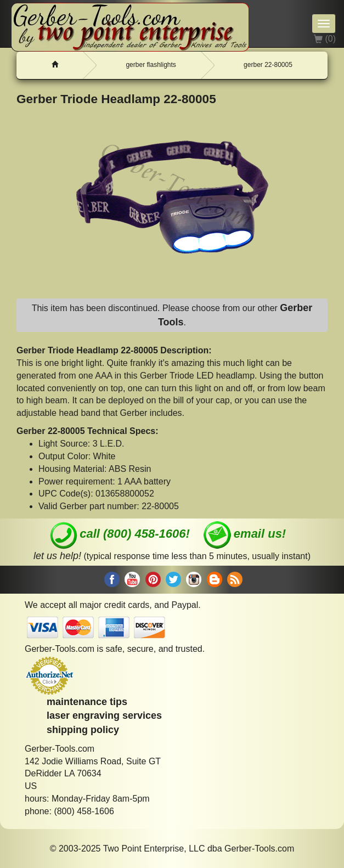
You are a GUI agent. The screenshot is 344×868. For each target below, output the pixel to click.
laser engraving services (104, 715)
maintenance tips (87, 702)
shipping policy (83, 730)
